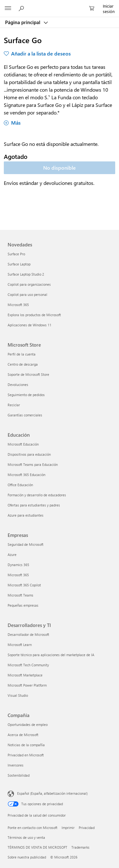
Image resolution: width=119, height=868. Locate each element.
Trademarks (80, 847)
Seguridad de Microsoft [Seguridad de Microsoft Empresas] (26, 544)
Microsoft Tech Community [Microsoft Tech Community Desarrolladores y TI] (28, 665)
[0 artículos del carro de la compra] (94, 9)
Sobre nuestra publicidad (27, 857)
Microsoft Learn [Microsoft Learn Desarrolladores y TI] (20, 645)
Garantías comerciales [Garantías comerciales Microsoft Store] (25, 415)
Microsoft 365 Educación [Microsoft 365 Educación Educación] (26, 475)
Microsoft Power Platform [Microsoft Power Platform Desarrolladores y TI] (27, 685)
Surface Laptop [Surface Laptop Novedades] (19, 264)
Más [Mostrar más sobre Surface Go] (12, 123)
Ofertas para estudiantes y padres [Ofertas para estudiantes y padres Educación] (34, 505)
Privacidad (87, 828)
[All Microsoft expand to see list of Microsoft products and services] (8, 9)
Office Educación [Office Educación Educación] (20, 485)
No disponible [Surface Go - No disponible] (60, 168)
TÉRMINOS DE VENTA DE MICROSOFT (37, 847)
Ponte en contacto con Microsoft (33, 828)
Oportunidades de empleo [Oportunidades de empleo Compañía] (28, 724)
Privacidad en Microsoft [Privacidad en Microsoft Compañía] (26, 755)
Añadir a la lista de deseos (41, 53)
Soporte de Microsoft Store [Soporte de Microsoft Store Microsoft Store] (28, 374)
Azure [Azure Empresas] (12, 555)
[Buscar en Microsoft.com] (22, 8)
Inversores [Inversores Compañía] (16, 765)
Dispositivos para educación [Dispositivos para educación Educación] (29, 454)
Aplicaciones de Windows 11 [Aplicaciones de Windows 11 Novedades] (30, 325)
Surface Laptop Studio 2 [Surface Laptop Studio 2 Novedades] (26, 274)
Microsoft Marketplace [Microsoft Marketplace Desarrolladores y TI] (25, 675)
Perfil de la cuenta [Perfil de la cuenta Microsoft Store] (22, 354)
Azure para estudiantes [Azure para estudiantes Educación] (26, 515)
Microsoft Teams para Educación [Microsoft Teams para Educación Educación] (33, 464)
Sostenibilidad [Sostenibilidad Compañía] (19, 775)
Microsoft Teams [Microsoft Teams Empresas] (20, 595)
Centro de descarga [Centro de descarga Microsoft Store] (23, 364)
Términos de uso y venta (26, 837)
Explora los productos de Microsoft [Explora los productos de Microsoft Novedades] (34, 315)
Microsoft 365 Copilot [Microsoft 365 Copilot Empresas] (24, 585)
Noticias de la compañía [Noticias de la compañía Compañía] (26, 745)
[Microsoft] (59, 5)
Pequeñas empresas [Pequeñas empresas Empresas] (23, 605)
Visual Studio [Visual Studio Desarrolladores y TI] (18, 695)
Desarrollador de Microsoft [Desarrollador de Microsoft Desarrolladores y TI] (28, 634)
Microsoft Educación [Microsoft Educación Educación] (23, 444)
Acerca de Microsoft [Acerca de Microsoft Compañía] (23, 735)
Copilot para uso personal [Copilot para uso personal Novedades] (27, 294)
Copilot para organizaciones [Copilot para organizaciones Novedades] (29, 284)
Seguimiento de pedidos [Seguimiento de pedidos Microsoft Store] (26, 395)
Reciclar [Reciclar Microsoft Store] (14, 405)
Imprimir (68, 828)
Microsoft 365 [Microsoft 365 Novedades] (18, 305)
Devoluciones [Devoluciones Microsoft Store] (18, 385)
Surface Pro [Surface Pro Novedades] (16, 254)
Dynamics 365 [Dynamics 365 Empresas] (18, 565)
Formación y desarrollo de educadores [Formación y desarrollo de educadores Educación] (37, 495)
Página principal (23, 22)
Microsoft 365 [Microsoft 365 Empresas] (18, 575)
